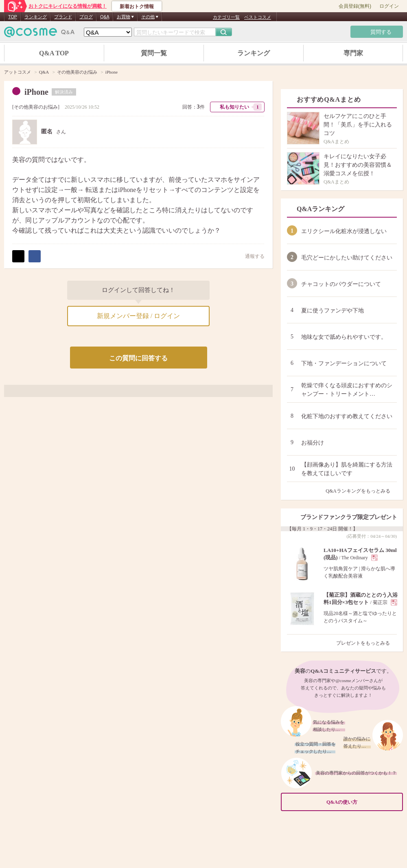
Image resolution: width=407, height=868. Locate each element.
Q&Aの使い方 (362, 802)
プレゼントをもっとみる (367, 643)
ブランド (63, 17)
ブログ (86, 17)
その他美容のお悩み (36, 107)
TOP (13, 17)
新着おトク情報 (137, 7)
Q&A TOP (54, 53)
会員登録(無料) (355, 6)
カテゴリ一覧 (226, 17)
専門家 (353, 53)
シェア (35, 256)
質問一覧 (154, 53)
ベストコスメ (258, 17)
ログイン (389, 6)
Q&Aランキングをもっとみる (361, 491)
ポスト (18, 256)
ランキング (36, 17)
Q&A (105, 17)
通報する (251, 256)
